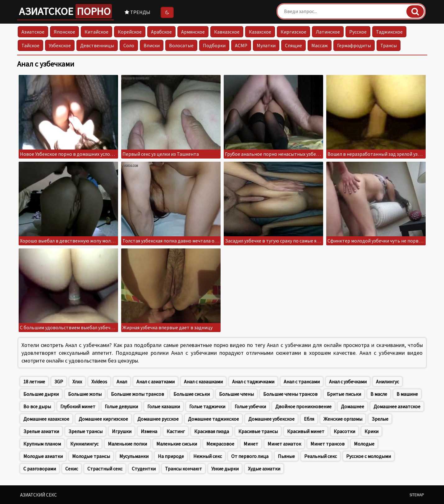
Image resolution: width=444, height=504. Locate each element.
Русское (358, 32)
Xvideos (99, 381)
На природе (171, 456)
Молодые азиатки (43, 456)
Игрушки (122, 431)
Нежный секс (208, 456)
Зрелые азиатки (41, 431)
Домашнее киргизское (103, 419)
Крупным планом (42, 444)
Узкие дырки (225, 469)
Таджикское (389, 32)
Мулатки (266, 45)
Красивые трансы (258, 431)
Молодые (364, 444)
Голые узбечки (250, 406)
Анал (122, 381)
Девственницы (97, 45)
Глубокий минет (78, 406)
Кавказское (227, 32)
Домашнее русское (158, 419)
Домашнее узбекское (271, 419)
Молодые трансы (91, 456)
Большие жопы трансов (137, 394)
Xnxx (77, 381)
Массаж (320, 45)
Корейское (130, 32)
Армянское (193, 32)
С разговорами (40, 469)
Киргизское (293, 32)
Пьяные (286, 456)
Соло (129, 45)
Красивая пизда (212, 431)
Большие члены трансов (290, 394)
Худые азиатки (264, 469)
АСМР (241, 45)
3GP (59, 381)
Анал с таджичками (253, 381)
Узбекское (60, 45)
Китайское (96, 32)
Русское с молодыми (368, 456)
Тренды (137, 12)
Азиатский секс (39, 495)
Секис (72, 469)
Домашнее (352, 406)
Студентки (144, 469)
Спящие (293, 45)
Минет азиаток (284, 444)
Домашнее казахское (46, 419)
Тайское (30, 45)
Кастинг (176, 431)
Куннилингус (84, 444)
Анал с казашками (203, 381)
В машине (407, 394)
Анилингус (387, 381)
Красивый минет (306, 431)
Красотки (344, 431)
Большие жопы (85, 394)
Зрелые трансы (85, 431)
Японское (64, 32)
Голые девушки (121, 406)
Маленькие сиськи (177, 444)
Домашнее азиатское (397, 406)
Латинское (328, 32)
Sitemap (417, 495)
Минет (251, 444)
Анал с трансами (302, 381)
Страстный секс (105, 469)
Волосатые (181, 45)
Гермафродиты (354, 45)
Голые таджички (207, 406)
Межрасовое (220, 444)
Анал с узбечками (348, 381)
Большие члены (236, 394)
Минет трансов (327, 444)
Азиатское (65, 11)
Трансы (389, 45)
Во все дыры (37, 406)
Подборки (214, 45)
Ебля (309, 419)
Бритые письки (344, 394)
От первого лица (250, 456)
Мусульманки (134, 456)
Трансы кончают (183, 469)
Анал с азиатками (156, 381)
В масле (379, 394)
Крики (371, 431)
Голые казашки (164, 406)
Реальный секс (320, 456)
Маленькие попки (127, 444)
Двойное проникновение (303, 406)
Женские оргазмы (343, 419)
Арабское (161, 32)
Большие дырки (41, 394)
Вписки (152, 45)
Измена (149, 431)
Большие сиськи (192, 394)
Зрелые (380, 419)
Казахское (260, 32)
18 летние (34, 381)
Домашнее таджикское (213, 419)
